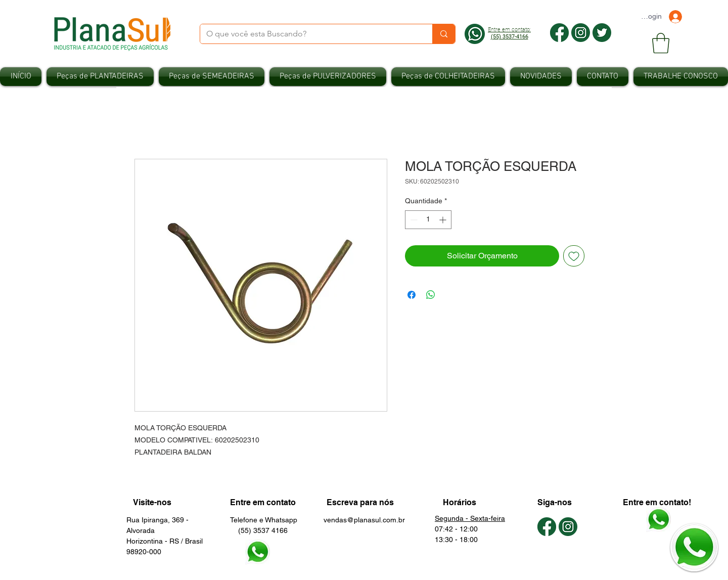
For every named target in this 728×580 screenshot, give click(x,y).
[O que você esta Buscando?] (309, 34)
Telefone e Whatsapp (264, 520)
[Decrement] (413, 220)
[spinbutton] (428, 220)
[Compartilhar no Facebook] (412, 295)
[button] (661, 43)
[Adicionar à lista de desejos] (574, 256)
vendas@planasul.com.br (364, 520)
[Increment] (444, 220)
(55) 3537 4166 (259, 530)
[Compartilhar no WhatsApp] (431, 295)
